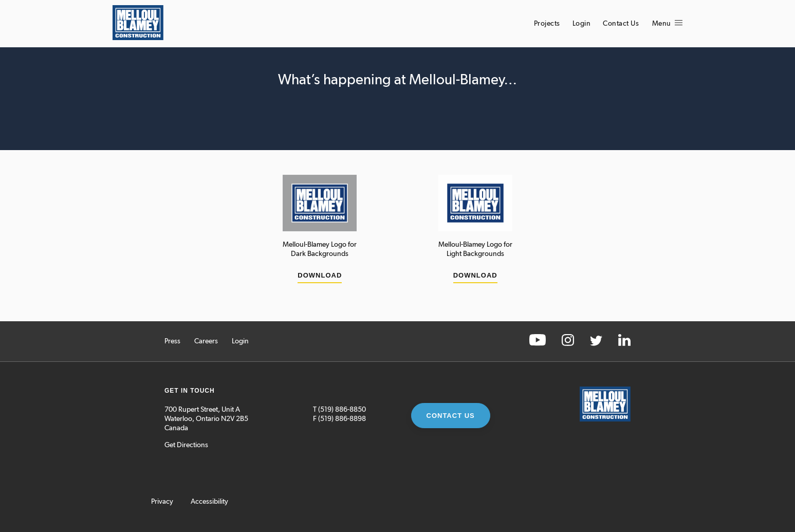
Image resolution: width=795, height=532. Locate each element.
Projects (547, 24)
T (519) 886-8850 (339, 410)
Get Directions (186, 445)
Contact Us (621, 24)
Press (172, 341)
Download (320, 275)
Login (582, 24)
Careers (206, 341)
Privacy (162, 502)
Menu (668, 24)
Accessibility (209, 502)
